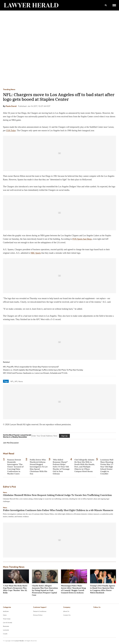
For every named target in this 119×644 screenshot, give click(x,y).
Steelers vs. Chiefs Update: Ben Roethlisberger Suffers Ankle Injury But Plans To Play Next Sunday (43, 370)
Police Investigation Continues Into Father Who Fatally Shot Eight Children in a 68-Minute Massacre (58, 510)
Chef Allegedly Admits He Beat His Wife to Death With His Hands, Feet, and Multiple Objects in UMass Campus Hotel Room (85, 465)
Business (6, 626)
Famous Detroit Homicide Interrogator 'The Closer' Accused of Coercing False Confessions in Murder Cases (15, 467)
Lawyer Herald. (19, 641)
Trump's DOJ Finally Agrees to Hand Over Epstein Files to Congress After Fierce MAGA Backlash (103, 589)
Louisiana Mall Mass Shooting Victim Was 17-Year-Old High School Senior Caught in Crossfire (107, 467)
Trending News (9, 89)
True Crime (7, 619)
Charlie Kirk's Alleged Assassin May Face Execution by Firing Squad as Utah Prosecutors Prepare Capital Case (45, 590)
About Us (66, 611)
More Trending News (14, 567)
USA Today (11, 131)
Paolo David (11, 106)
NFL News (19, 381)
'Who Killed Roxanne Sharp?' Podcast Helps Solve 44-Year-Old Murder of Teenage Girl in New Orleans (61, 467)
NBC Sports (36, 253)
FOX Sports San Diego (82, 239)
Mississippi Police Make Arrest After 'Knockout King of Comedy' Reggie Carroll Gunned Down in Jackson (73, 589)
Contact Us (67, 615)
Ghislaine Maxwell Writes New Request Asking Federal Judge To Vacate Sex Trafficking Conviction (57, 495)
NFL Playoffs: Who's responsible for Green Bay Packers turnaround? (31, 367)
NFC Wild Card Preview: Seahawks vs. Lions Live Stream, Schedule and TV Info (35, 373)
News (5, 492)
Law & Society (8, 623)
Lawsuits (6, 630)
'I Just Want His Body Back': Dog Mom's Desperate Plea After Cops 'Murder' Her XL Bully (15, 589)
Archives (6, 611)
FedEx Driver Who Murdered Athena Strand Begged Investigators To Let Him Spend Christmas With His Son (39, 467)
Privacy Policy (38, 615)
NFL (12, 381)
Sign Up (64, 436)
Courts (5, 634)
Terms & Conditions (40, 611)
